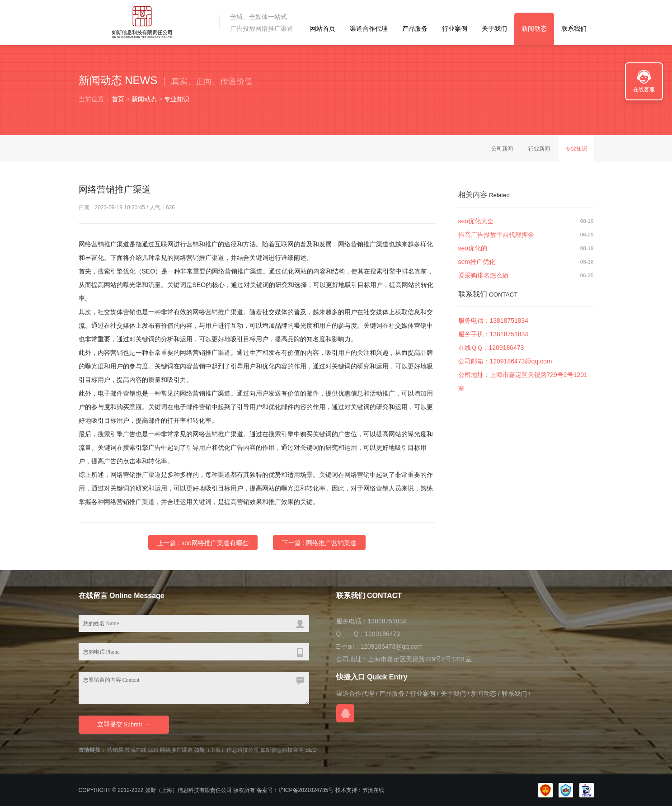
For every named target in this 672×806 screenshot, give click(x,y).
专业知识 (177, 99)
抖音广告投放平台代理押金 (496, 235)
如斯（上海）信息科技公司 (226, 750)
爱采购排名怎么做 (484, 275)
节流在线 (136, 750)
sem (153, 750)
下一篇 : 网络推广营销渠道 (320, 543)
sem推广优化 (477, 262)
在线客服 (644, 90)
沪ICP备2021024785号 (306, 790)
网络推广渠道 (176, 750)
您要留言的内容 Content (194, 688)
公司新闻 (502, 149)
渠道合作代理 (369, 28)
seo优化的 (473, 248)
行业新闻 (539, 149)
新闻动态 (534, 28)
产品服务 (415, 28)
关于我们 (494, 28)
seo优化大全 (476, 221)
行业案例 (455, 28)
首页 (118, 99)
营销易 (115, 750)
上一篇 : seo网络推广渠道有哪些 (203, 543)
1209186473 (507, 348)
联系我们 (574, 28)
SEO (311, 750)
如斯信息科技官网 (282, 750)
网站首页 (323, 28)
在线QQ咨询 (345, 713)
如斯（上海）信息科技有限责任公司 (188, 790)
